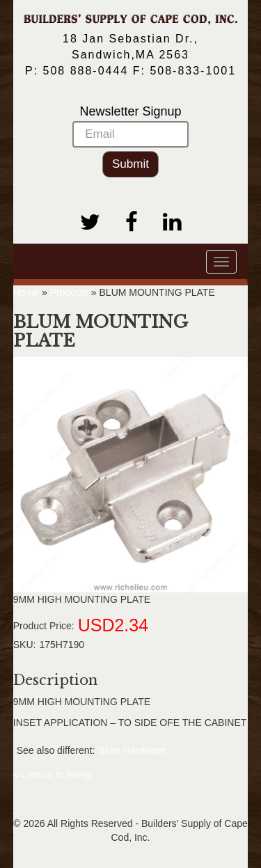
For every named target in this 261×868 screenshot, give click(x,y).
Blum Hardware (132, 750)
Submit (130, 164)
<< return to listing (52, 775)
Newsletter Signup (130, 126)
